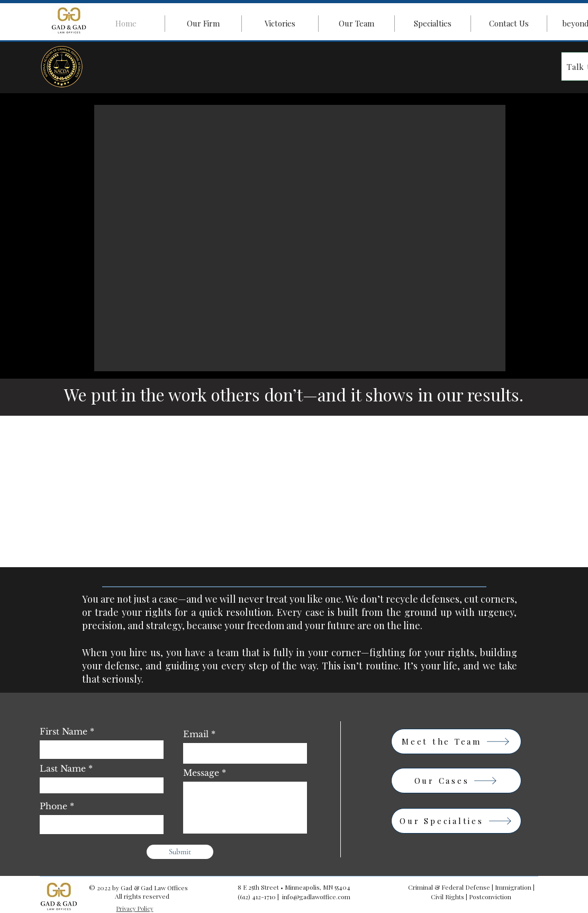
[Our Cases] (456, 781)
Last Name (63, 768)
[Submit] (180, 852)
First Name (64, 731)
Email (196, 734)
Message (201, 773)
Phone (53, 806)
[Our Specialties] (456, 821)
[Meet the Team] (456, 741)
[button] (300, 238)
